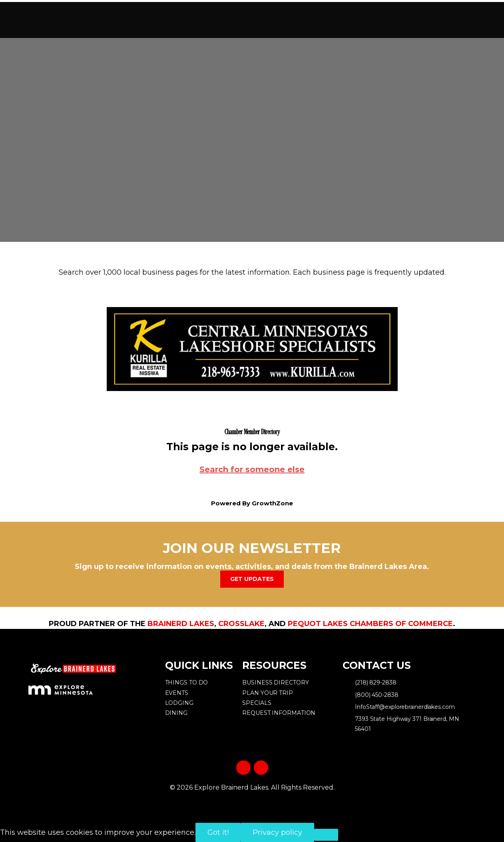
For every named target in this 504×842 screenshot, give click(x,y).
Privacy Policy (252, 801)
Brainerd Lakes (181, 624)
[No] (326, 835)
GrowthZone (272, 503)
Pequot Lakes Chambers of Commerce (370, 624)
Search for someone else (252, 469)
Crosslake (241, 624)
